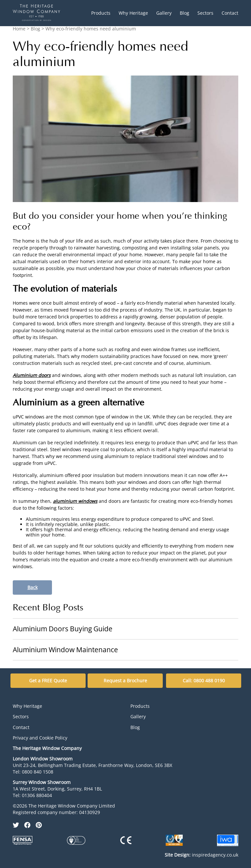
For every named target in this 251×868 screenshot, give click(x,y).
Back (33, 587)
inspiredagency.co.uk (201, 855)
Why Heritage (133, 13)
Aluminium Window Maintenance (65, 650)
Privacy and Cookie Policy (40, 738)
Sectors (205, 13)
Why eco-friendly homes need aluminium (91, 29)
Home (19, 29)
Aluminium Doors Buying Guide (63, 629)
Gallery (164, 13)
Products (101, 13)
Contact (230, 13)
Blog (184, 13)
